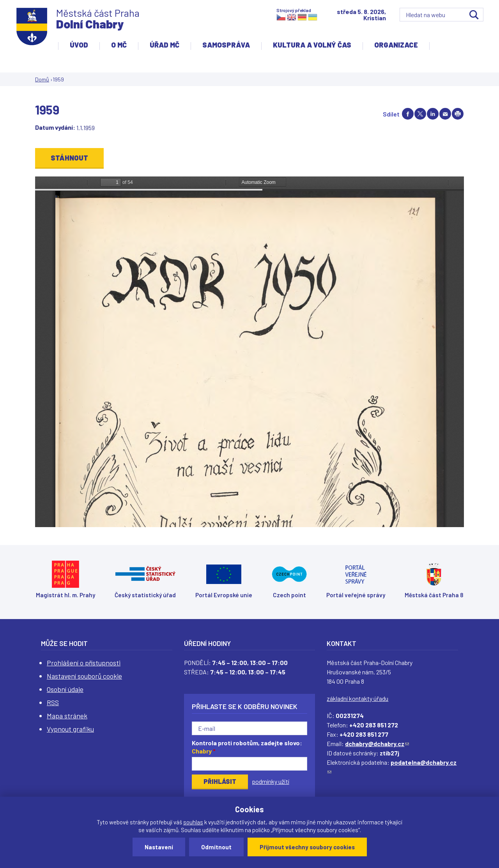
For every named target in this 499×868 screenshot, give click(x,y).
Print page (458, 114)
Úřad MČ (165, 45)
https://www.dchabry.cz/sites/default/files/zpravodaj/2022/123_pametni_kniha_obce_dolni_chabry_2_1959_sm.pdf (249, 352)
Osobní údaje (65, 689)
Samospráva (226, 45)
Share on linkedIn (433, 114)
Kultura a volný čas (312, 45)
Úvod (79, 45)
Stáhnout (69, 158)
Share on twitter (420, 114)
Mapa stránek (67, 716)
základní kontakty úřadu (357, 698)
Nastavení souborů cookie (84, 676)
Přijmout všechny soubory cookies (307, 847)
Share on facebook (408, 114)
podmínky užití (271, 781)
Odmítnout (216, 847)
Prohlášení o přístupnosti (84, 663)
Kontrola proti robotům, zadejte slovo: (247, 747)
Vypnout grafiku (70, 729)
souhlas (193, 822)
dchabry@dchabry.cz (377, 744)
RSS (53, 702)
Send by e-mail (445, 114)
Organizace (396, 45)
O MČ (119, 45)
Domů (42, 79)
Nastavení (159, 847)
